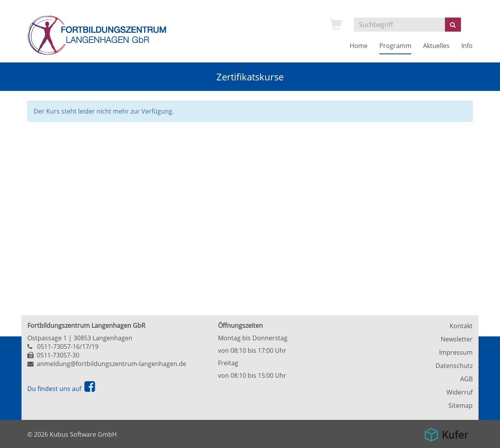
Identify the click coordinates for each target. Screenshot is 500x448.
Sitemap (461, 405)
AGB (466, 379)
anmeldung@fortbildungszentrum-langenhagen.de (112, 364)
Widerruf (460, 392)
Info (467, 46)
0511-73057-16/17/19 (68, 347)
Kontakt (461, 326)
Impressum (456, 352)
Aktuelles (436, 46)
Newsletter (457, 339)
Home (359, 46)
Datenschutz (454, 366)
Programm (395, 46)
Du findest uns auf (61, 389)
